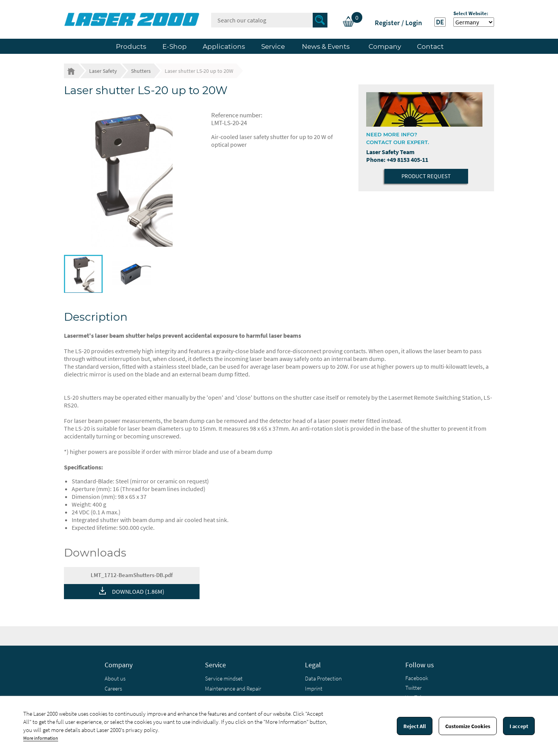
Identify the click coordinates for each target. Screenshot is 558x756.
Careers (113, 688)
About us (115, 678)
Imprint (314, 688)
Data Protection (323, 678)
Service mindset (224, 678)
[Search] (269, 20)
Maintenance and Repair (233, 688)
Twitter (413, 688)
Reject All (415, 726)
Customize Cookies (468, 726)
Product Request (426, 176)
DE (440, 22)
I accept (519, 726)
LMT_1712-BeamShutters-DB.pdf (132, 575)
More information (41, 738)
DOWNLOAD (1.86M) (138, 591)
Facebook (417, 678)
